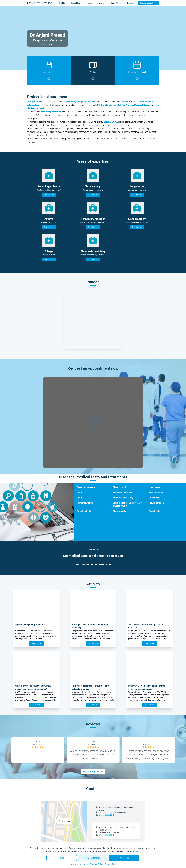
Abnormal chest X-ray (123, 498)
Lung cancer (155, 487)
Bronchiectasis (84, 511)
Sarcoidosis (154, 511)
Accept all (124, 858)
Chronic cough (120, 487)
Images (89, 3)
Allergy (80, 498)
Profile (62, 3)
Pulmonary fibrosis (86, 503)
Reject (62, 858)
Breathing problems (86, 487)
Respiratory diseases (123, 493)
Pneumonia (154, 498)
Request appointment (148, 3)
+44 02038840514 (106, 815)
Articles (101, 3)
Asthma (80, 493)
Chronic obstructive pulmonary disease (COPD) (127, 504)
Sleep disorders (156, 493)
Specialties (75, 3)
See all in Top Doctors (93, 772)
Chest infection (120, 511)
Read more (49, 195)
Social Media (116, 3)
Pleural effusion (156, 503)
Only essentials (93, 858)
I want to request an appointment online (93, 565)
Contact (130, 3)
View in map (64, 821)
